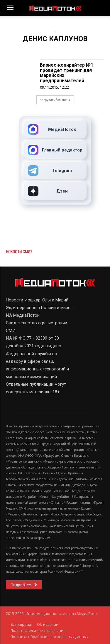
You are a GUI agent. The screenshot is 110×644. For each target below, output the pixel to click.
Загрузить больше (55, 100)
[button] (10, 8)
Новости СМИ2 (19, 252)
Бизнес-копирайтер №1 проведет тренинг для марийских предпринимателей (67, 73)
